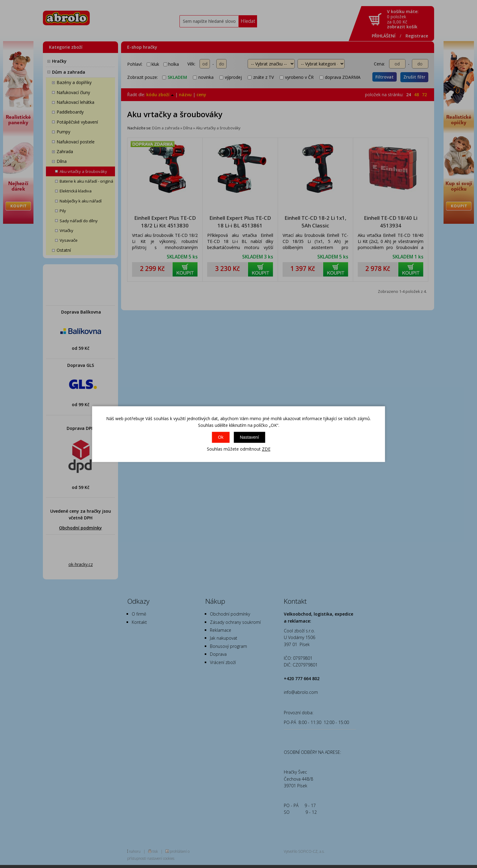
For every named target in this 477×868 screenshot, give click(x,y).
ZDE (266, 449)
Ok (221, 438)
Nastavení (249, 438)
